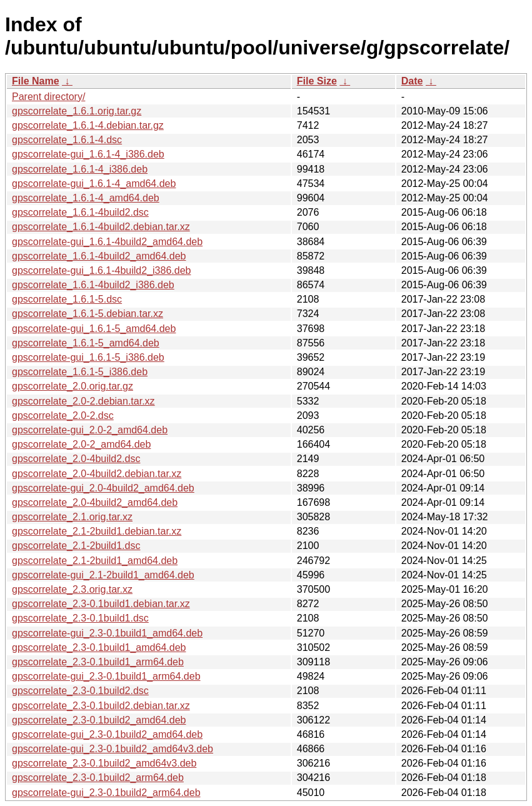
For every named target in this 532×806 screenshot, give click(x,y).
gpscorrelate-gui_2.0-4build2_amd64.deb (103, 488)
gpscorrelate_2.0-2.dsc (63, 416)
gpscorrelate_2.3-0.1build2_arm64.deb (98, 778)
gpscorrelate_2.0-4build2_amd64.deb (95, 502)
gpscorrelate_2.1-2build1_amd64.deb (95, 561)
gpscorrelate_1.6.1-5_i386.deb (80, 372)
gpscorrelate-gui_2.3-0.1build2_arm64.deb (106, 793)
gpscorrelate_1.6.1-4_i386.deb (80, 169)
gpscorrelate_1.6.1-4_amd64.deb (86, 198)
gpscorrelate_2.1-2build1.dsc (76, 546)
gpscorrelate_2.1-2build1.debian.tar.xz (97, 531)
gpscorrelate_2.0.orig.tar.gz (73, 386)
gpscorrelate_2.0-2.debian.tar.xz (83, 401)
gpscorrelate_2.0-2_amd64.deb (81, 444)
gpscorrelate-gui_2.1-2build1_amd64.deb (103, 575)
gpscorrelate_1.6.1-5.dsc (67, 299)
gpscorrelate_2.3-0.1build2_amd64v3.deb (104, 763)
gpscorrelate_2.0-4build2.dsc (76, 459)
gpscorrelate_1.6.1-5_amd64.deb (86, 343)
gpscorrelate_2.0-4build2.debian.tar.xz (97, 474)
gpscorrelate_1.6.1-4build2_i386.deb (93, 285)
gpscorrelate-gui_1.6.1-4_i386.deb (88, 154)
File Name (36, 81)
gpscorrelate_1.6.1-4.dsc (67, 140)
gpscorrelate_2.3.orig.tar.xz (72, 589)
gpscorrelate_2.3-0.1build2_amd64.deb (99, 720)
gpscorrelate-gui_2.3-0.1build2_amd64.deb (107, 734)
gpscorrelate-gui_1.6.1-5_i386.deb (88, 357)
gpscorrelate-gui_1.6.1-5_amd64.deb (94, 329)
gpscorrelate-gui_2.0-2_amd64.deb (90, 430)
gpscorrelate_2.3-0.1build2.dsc (80, 691)
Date (412, 81)
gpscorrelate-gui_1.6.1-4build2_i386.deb (101, 270)
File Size (317, 81)
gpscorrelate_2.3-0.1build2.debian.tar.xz (101, 706)
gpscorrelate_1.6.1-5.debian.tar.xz (88, 314)
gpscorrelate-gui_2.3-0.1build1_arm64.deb (106, 676)
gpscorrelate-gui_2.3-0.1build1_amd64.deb (107, 633)
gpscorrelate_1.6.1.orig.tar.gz (77, 111)
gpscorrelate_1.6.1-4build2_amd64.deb (99, 256)
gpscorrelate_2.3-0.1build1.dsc (80, 618)
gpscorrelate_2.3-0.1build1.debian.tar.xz (101, 604)
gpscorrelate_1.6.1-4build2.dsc (80, 212)
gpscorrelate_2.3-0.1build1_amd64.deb (99, 647)
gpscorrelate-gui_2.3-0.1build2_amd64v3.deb (113, 749)
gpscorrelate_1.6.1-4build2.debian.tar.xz (101, 227)
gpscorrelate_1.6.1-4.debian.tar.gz (88, 125)
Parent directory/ (48, 97)
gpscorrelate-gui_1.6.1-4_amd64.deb (94, 184)
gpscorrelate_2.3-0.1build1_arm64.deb (98, 662)
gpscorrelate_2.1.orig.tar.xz (72, 517)
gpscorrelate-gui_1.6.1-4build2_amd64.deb (107, 242)
